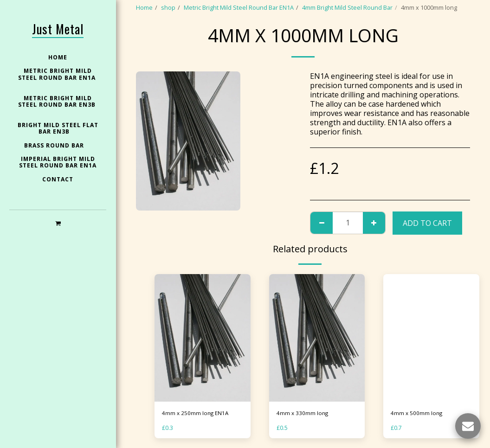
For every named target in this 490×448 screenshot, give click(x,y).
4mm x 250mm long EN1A (196, 413)
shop (168, 7)
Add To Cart (427, 223)
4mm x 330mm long (303, 413)
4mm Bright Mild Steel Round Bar (347, 7)
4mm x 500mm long (417, 413)
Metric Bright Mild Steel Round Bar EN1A (239, 7)
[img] (203, 338)
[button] (58, 223)
